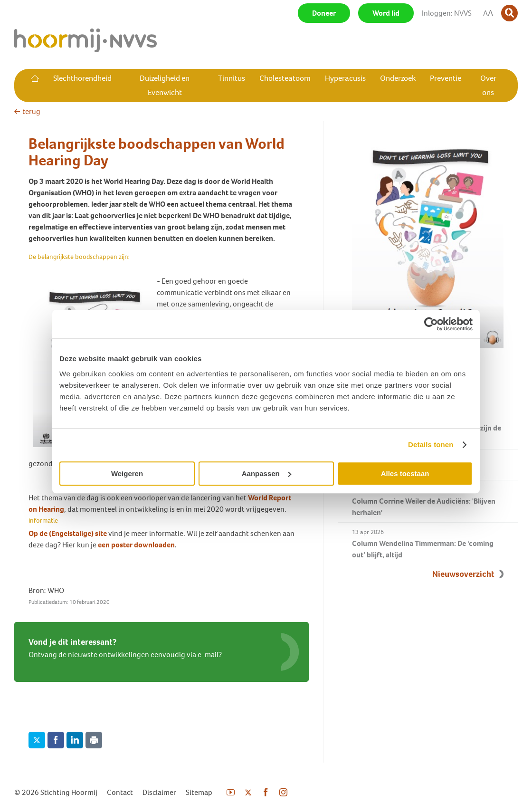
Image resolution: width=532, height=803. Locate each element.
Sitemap (199, 792)
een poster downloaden (136, 545)
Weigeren (127, 473)
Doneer (324, 13)
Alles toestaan (405, 473)
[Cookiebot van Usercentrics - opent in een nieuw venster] (431, 324)
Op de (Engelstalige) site (68, 533)
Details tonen (431, 445)
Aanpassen (266, 473)
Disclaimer (159, 792)
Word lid (386, 13)
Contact (120, 792)
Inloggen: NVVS (447, 13)
